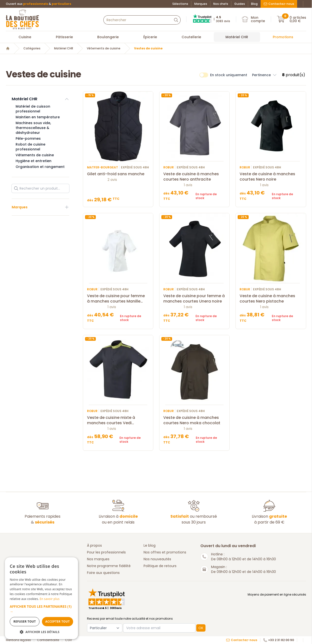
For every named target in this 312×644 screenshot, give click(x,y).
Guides (240, 4)
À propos (94, 545)
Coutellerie (191, 37)
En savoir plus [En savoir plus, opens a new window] (50, 599)
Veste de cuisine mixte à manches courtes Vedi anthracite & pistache (118, 420)
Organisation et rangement (40, 167)
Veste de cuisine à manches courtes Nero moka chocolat (194, 420)
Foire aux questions (103, 573)
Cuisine (25, 37)
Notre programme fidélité (109, 566)
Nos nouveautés (157, 559)
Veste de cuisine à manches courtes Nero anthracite (194, 177)
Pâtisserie (64, 37)
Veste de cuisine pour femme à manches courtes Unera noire (194, 299)
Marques (201, 4)
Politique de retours (160, 566)
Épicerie (150, 37)
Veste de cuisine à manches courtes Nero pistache (271, 299)
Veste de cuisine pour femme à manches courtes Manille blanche (118, 299)
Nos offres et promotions (165, 552)
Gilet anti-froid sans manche (118, 174)
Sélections (180, 4)
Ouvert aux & (39, 4)
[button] (41, 609)
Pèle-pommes (28, 138)
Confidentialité (48, 640)
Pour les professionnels (106, 552)
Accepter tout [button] (58, 621)
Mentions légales (18, 640)
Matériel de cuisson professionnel (33, 109)
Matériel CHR (237, 37)
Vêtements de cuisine (104, 48)
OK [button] (201, 628)
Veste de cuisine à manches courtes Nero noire (271, 177)
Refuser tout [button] (25, 621)
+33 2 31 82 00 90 (279, 640)
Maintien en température (38, 117)
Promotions (283, 37)
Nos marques (98, 559)
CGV (68, 640)
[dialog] (41, 598)
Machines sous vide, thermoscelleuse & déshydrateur (33, 128)
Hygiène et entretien (34, 161)
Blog (254, 4)
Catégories (32, 48)
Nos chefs (221, 4)
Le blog (150, 545)
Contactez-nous (279, 4)
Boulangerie (108, 37)
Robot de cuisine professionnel (30, 147)
